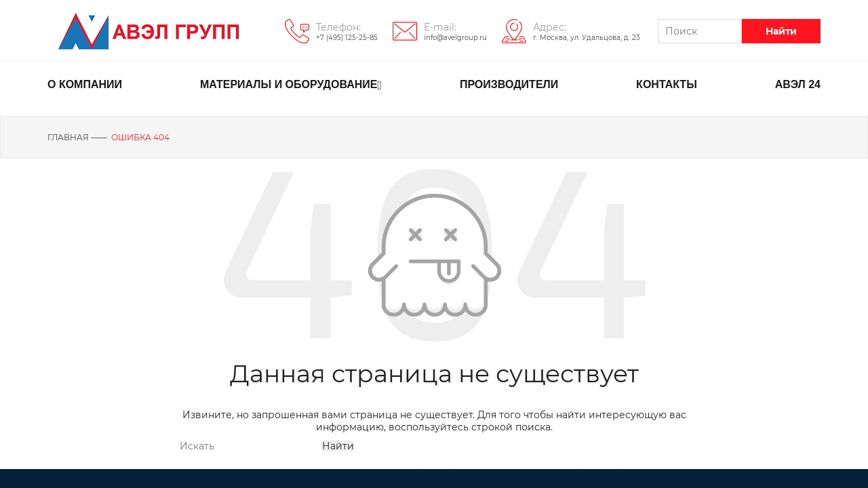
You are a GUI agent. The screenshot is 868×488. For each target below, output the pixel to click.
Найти (781, 31)
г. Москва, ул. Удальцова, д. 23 (587, 38)
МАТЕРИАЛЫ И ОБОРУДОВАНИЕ (291, 85)
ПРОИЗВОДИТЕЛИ (509, 84)
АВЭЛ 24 (798, 84)
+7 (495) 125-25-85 (347, 38)
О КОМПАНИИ (85, 84)
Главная (68, 137)
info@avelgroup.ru (455, 38)
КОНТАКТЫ (667, 84)
